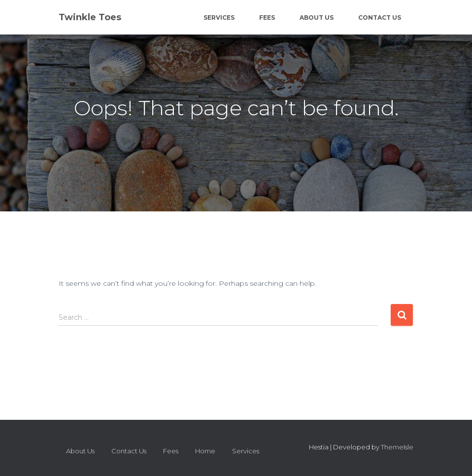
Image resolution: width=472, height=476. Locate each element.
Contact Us (380, 17)
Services (219, 17)
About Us (317, 17)
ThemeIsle (397, 447)
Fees (267, 17)
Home (205, 451)
